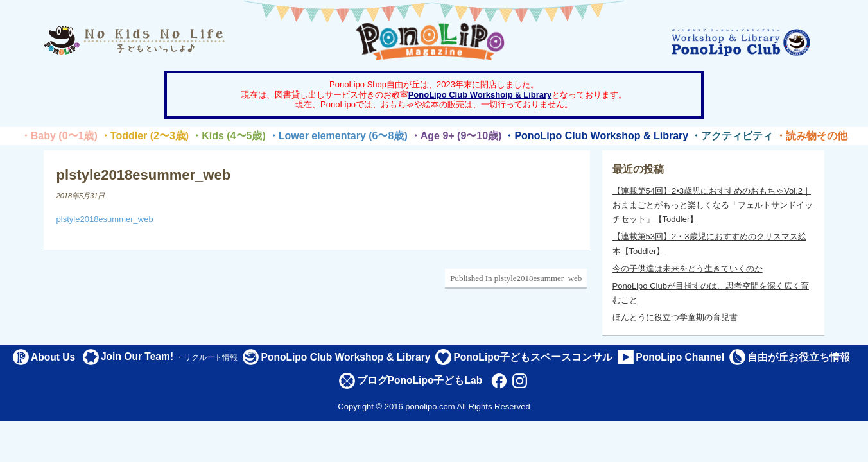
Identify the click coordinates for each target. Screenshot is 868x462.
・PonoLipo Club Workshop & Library (596, 136)
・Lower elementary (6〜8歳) (338, 136)
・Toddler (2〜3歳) (144, 136)
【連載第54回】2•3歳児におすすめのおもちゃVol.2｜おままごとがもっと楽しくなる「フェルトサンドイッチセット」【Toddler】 (713, 205)
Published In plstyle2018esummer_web (516, 278)
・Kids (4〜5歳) (229, 136)
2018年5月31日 (81, 196)
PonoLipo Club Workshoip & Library (480, 95)
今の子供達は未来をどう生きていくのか (688, 269)
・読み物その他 (812, 136)
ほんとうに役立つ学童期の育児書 (675, 317)
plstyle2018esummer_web (105, 219)
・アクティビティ (732, 136)
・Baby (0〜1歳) (59, 136)
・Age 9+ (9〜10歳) (456, 136)
